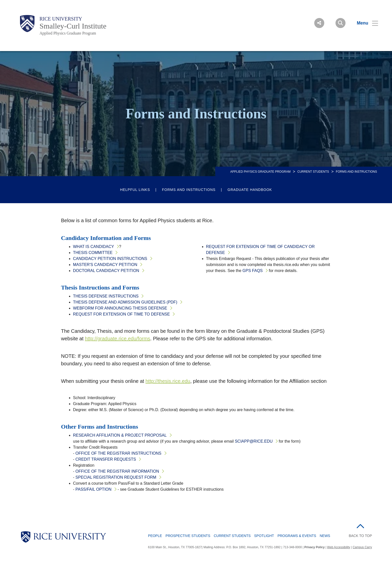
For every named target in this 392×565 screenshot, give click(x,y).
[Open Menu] (364, 23)
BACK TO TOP (360, 536)
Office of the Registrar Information (117, 471)
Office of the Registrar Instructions (118, 453)
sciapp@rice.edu (254, 441)
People (155, 536)
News (325, 536)
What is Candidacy (93, 247)
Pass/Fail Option (93, 489)
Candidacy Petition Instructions (110, 259)
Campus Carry (362, 547)
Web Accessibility (338, 547)
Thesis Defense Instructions (106, 296)
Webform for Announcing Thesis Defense (120, 308)
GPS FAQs (253, 271)
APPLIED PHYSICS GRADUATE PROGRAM (260, 172)
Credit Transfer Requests (106, 459)
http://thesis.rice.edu (168, 381)
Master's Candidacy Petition (105, 265)
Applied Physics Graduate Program (68, 33)
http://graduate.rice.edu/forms (118, 339)
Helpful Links (135, 190)
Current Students (313, 172)
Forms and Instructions (189, 190)
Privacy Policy (314, 547)
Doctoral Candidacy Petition (106, 271)
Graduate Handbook (250, 190)
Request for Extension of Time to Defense (121, 314)
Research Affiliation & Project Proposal (120, 435)
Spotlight (264, 536)
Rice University (61, 19)
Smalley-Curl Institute (73, 26)
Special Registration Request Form (116, 477)
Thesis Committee (93, 253)
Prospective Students (188, 536)
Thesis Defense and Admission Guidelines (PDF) (125, 302)
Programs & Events (297, 536)
